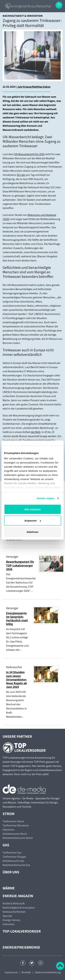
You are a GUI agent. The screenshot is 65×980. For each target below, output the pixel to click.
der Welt (36, 432)
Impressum (11, 972)
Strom (8, 814)
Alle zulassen (32, 509)
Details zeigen (45, 498)
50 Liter (21, 175)
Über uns (11, 872)
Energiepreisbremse (21, 947)
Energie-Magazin (18, 896)
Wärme (9, 888)
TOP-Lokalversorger (22, 931)
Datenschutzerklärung (48, 972)
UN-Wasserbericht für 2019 (29, 154)
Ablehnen (32, 532)
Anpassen (33, 521)
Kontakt (26, 972)
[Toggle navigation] (59, 5)
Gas (6, 845)
